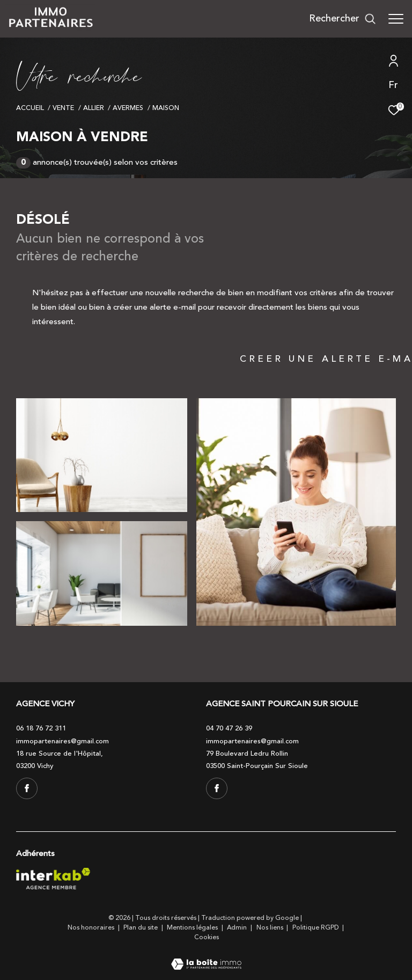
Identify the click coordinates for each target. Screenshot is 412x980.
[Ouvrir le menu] (396, 19)
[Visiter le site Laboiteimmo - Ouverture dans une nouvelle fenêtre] (206, 957)
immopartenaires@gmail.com (62, 741)
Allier (94, 108)
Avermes (128, 108)
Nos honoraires (92, 928)
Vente (63, 108)
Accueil (30, 108)
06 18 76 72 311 (41, 728)
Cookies (207, 938)
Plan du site (141, 928)
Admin (238, 928)
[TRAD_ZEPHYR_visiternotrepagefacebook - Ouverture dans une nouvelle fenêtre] (27, 788)
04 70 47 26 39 (229, 728)
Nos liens (271, 928)
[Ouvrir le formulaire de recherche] (343, 19)
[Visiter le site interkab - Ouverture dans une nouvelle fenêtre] (53, 879)
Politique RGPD (316, 928)
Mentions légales (193, 928)
